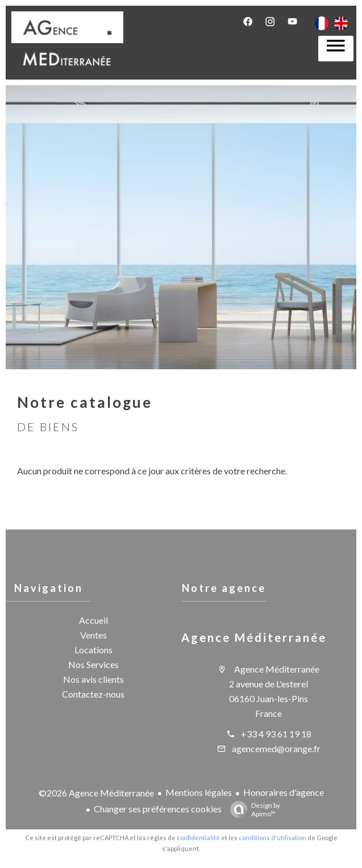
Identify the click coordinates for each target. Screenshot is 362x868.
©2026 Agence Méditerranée (96, 793)
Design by (252, 809)
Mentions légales (199, 792)
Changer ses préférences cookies (158, 809)
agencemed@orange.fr (276, 748)
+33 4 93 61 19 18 (276, 734)
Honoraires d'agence (284, 792)
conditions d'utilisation (272, 838)
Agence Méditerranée (254, 637)
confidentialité (198, 838)
